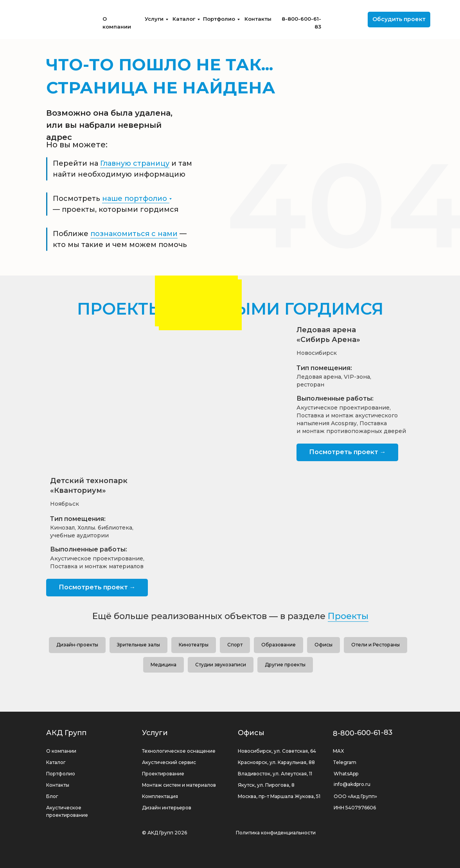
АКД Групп (66, 733)
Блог (52, 796)
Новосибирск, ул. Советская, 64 (277, 751)
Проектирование (163, 774)
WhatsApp (346, 774)
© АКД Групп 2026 (164, 833)
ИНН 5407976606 (355, 808)
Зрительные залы (138, 645)
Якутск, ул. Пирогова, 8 (266, 785)
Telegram (345, 762)
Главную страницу (135, 163)
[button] (399, 20)
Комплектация (160, 796)
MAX (338, 751)
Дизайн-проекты (77, 645)
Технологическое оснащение (179, 751)
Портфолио (219, 19)
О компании (61, 751)
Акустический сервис (169, 762)
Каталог (184, 19)
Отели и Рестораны (376, 645)
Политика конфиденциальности (276, 833)
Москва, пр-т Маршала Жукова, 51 (279, 796)
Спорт (235, 645)
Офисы (323, 645)
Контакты (258, 19)
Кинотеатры (194, 645)
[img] (61, 20)
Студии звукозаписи (221, 665)
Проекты (348, 616)
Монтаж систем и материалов (179, 785)
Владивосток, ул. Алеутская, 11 (275, 774)
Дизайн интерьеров (167, 808)
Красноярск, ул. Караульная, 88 (276, 762)
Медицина (164, 665)
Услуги (154, 19)
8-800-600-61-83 (363, 733)
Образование (279, 645)
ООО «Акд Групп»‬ (355, 796)
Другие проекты (285, 665)
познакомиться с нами (134, 234)
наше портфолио (135, 199)
